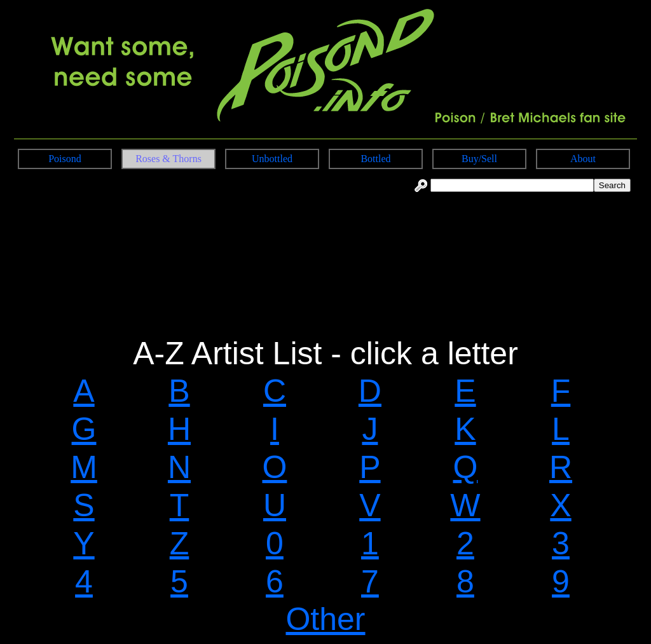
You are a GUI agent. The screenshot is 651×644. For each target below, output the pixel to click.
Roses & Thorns (168, 159)
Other (325, 619)
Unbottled (272, 159)
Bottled (375, 159)
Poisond (65, 159)
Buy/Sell (479, 159)
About (583, 159)
